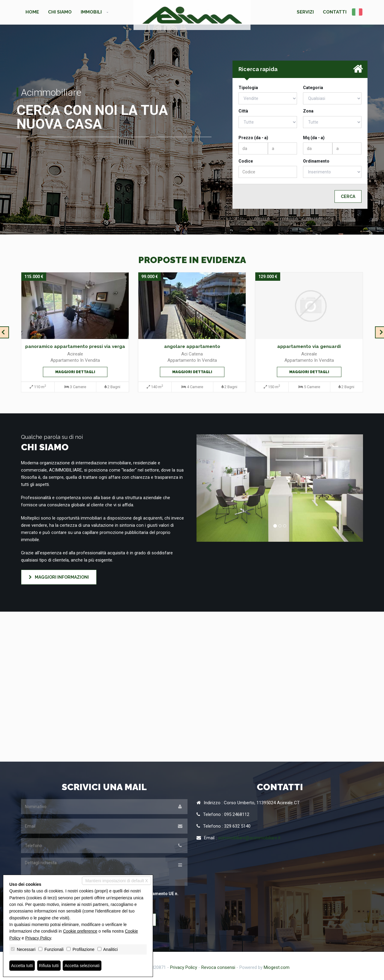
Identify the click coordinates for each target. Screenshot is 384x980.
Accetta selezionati (82, 966)
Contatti (335, 12)
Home (32, 12)
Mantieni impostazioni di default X (117, 881)
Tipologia (248, 88)
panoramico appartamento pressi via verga (75, 346)
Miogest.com (277, 967)
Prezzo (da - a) (253, 138)
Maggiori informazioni (59, 577)
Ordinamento (316, 161)
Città (243, 111)
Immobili (91, 12)
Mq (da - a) (314, 138)
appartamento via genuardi (309, 346)
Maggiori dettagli (75, 372)
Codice (246, 161)
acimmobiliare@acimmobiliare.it (249, 838)
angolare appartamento (192, 346)
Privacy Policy (184, 967)
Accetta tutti (22, 966)
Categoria (313, 88)
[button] (209, 488)
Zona (308, 111)
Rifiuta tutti (49, 966)
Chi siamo (60, 12)
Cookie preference (80, 931)
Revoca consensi (218, 967)
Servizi (305, 12)
